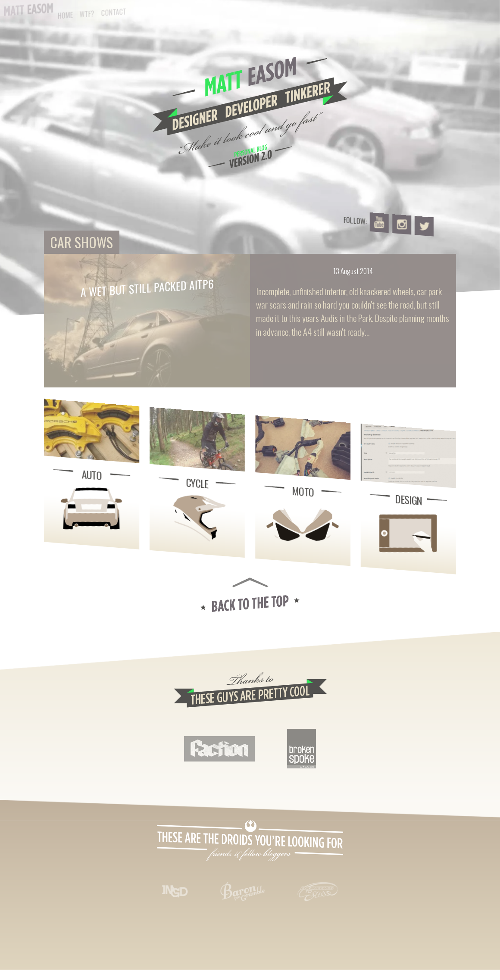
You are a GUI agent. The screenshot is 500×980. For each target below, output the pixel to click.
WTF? (87, 14)
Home (65, 15)
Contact (114, 12)
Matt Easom (28, 9)
